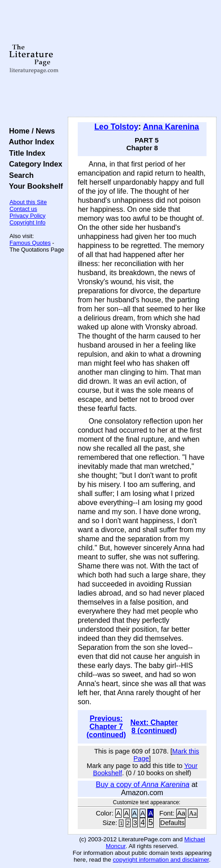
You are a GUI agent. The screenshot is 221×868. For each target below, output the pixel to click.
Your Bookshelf (34, 186)
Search (19, 175)
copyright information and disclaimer (161, 860)
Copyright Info (28, 222)
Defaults (173, 823)
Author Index (30, 142)
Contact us (23, 209)
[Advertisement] (142, 59)
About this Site (28, 202)
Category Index (34, 164)
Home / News (30, 131)
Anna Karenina (171, 127)
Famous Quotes (30, 243)
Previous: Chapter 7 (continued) (106, 727)
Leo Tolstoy (116, 127)
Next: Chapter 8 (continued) (154, 727)
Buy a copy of (143, 785)
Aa (181, 813)
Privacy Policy (28, 216)
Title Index (25, 153)
